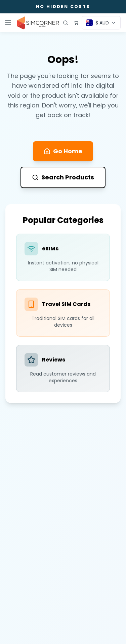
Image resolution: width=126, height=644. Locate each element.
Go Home (63, 151)
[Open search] (66, 23)
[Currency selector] (101, 23)
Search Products (63, 177)
